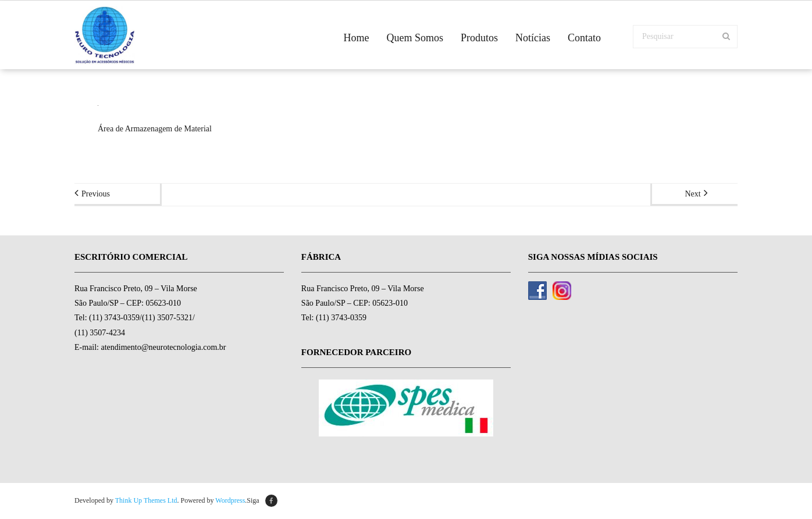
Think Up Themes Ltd (146, 500)
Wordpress (230, 500)
